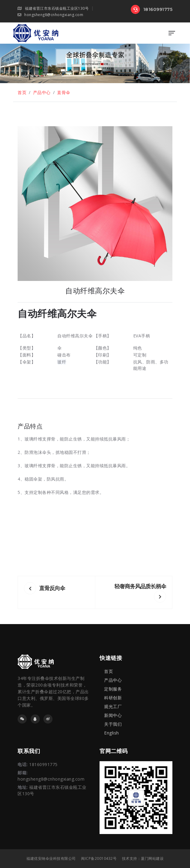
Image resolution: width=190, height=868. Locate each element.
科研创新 (113, 698)
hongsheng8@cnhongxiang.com (50, 15)
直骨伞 (64, 92)
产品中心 (42, 92)
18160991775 (152, 9)
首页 (22, 92)
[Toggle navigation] (172, 33)
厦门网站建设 (152, 858)
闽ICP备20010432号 (99, 858)
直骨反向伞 (44, 588)
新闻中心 (113, 715)
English (112, 733)
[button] (26, 63)
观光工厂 (113, 706)
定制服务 (113, 689)
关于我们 (113, 724)
